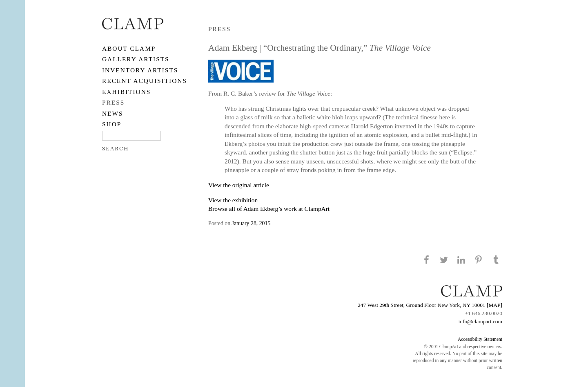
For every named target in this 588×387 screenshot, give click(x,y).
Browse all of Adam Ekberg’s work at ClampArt (269, 209)
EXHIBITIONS (126, 92)
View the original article (239, 185)
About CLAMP (129, 48)
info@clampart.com (480, 321)
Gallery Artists (136, 59)
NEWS (113, 113)
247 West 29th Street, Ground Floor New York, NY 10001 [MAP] (430, 305)
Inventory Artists (140, 70)
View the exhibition (233, 200)
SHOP (112, 124)
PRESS (113, 102)
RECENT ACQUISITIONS (145, 81)
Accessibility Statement (480, 339)
